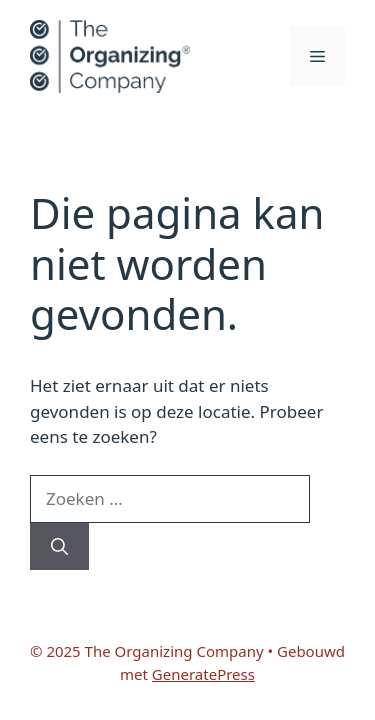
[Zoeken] (59, 547)
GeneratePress (203, 674)
